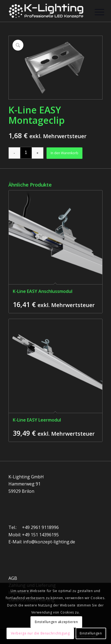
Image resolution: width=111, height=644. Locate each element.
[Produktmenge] (26, 153)
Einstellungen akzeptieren (56, 622)
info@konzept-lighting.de (49, 542)
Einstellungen (91, 633)
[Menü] (95, 11)
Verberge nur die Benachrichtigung (40, 633)
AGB (13, 578)
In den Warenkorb (64, 153)
